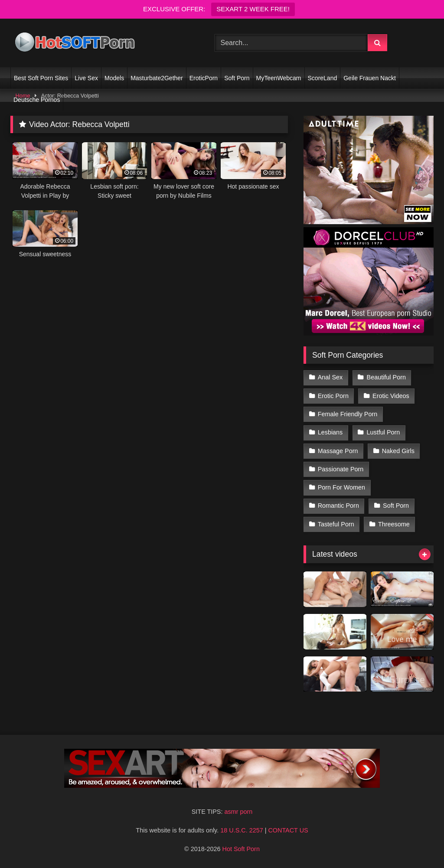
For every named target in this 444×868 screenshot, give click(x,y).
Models (114, 78)
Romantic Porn (338, 506)
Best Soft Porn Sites (41, 78)
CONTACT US (288, 830)
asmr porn (238, 812)
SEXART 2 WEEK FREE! (253, 9)
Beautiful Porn (386, 377)
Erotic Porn (333, 396)
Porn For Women (341, 487)
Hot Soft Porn (241, 849)
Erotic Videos (391, 396)
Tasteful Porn (336, 524)
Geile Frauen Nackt (370, 78)
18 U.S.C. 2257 (242, 830)
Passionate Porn (341, 469)
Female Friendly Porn (348, 414)
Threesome (394, 524)
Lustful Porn (384, 432)
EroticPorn (204, 78)
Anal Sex (330, 377)
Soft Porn (237, 78)
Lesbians (330, 432)
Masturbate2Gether (157, 78)
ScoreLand (323, 78)
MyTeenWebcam (279, 78)
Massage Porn (338, 451)
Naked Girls (398, 451)
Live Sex (86, 78)
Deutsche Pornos (37, 100)
